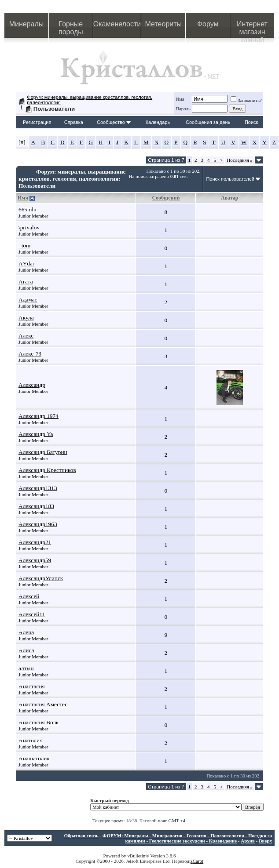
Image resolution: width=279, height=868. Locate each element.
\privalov (29, 227)
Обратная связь (81, 835)
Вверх (265, 841)
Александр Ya (36, 434)
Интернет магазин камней (252, 29)
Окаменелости (117, 24)
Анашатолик (34, 758)
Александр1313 (38, 488)
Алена (26, 632)
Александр (32, 385)
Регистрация (37, 122)
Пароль (183, 109)
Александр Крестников (47, 470)
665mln (28, 209)
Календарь (158, 122)
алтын (26, 668)
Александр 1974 (39, 416)
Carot (198, 861)
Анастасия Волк (39, 722)
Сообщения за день (208, 122)
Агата (26, 281)
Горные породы (71, 28)
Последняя (240, 160)
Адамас (28, 300)
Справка (74, 122)
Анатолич (31, 740)
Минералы (27, 24)
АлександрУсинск (41, 578)
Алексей (29, 596)
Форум (208, 24)
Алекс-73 (30, 354)
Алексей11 (32, 614)
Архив (248, 841)
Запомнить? (246, 100)
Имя (180, 99)
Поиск (251, 122)
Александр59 (35, 560)
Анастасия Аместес (43, 704)
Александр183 (36, 506)
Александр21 (35, 542)
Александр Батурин (43, 452)
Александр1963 (38, 524)
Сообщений (166, 198)
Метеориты (163, 24)
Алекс (26, 336)
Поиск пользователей (230, 179)
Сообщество (114, 122)
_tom (24, 245)
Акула (26, 318)
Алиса (26, 650)
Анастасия (32, 686)
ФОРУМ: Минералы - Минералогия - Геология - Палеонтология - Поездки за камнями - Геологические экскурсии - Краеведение (187, 838)
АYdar (26, 263)
